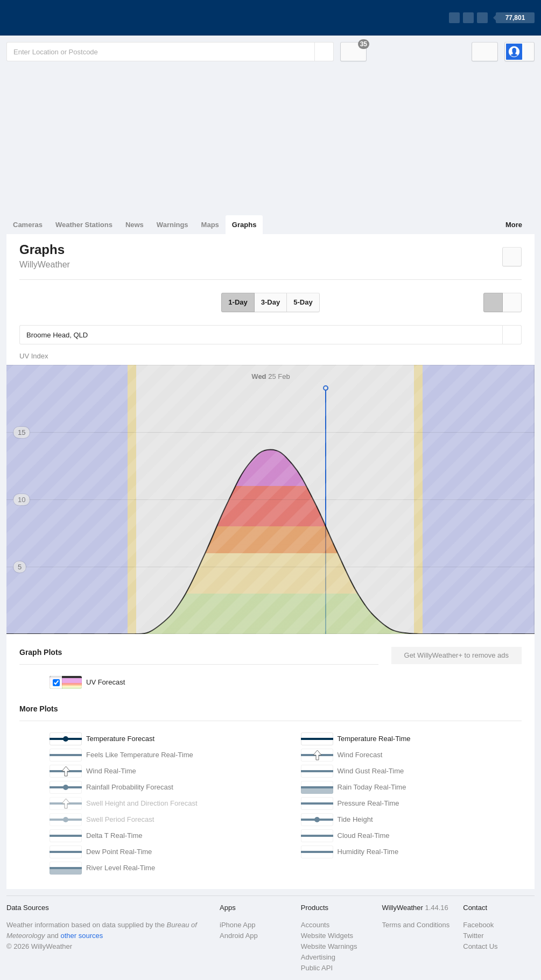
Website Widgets (327, 936)
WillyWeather (45, 265)
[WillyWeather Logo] (57, 18)
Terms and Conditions (416, 925)
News (135, 225)
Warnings (173, 225)
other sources (82, 936)
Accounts (315, 925)
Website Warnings (329, 946)
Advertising (318, 957)
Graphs (244, 225)
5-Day (303, 302)
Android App (239, 936)
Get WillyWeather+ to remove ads (456, 655)
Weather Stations (84, 225)
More (514, 225)
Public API (317, 968)
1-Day (238, 302)
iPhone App (238, 925)
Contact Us (480, 946)
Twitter (473, 936)
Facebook (478, 925)
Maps (210, 225)
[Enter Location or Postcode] (170, 52)
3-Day (270, 302)
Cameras (28, 225)
